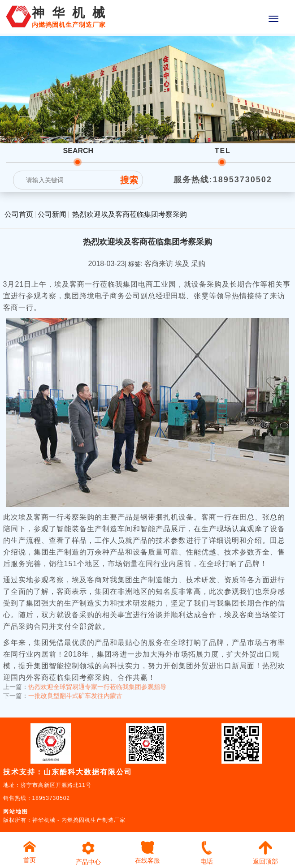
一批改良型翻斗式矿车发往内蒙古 (75, 692)
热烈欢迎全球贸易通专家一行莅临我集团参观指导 (97, 683)
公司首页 (19, 214)
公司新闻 (52, 214)
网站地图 (16, 812)
